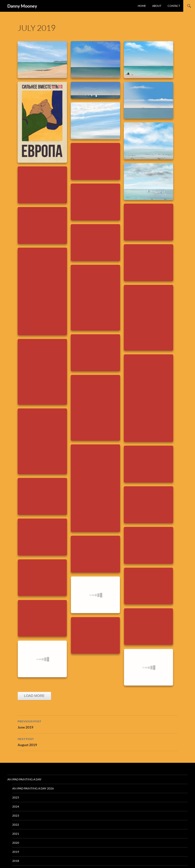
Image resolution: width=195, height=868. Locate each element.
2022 (16, 825)
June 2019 (98, 724)
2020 (16, 843)
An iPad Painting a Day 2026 (33, 788)
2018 (16, 861)
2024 (16, 806)
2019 (16, 852)
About (157, 6)
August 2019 (98, 741)
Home (142, 6)
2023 (16, 816)
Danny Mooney (22, 6)
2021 (16, 834)
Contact (174, 6)
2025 (16, 797)
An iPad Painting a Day (24, 779)
